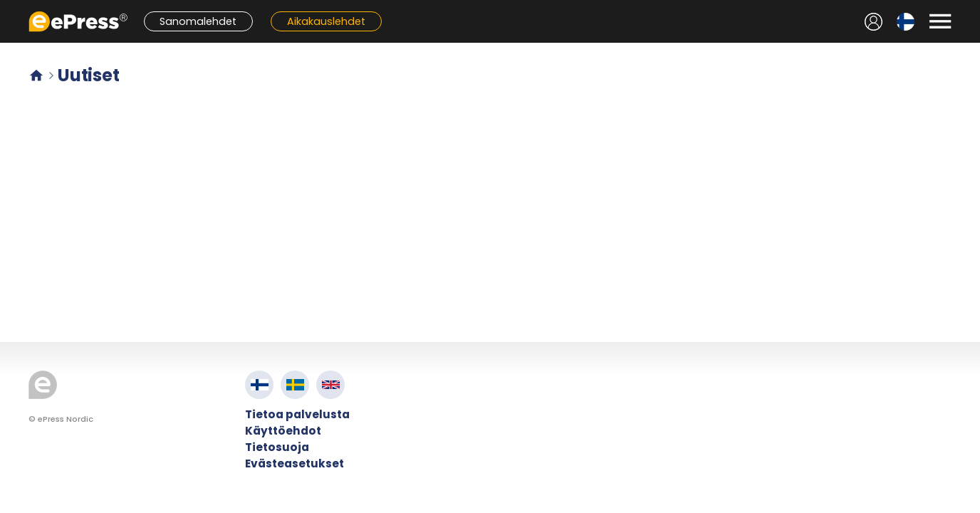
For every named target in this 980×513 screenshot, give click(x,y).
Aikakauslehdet (326, 21)
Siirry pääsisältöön (7, 7)
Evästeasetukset (294, 463)
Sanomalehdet (198, 21)
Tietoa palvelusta (297, 414)
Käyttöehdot (283, 431)
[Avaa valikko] (940, 21)
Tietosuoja (277, 447)
